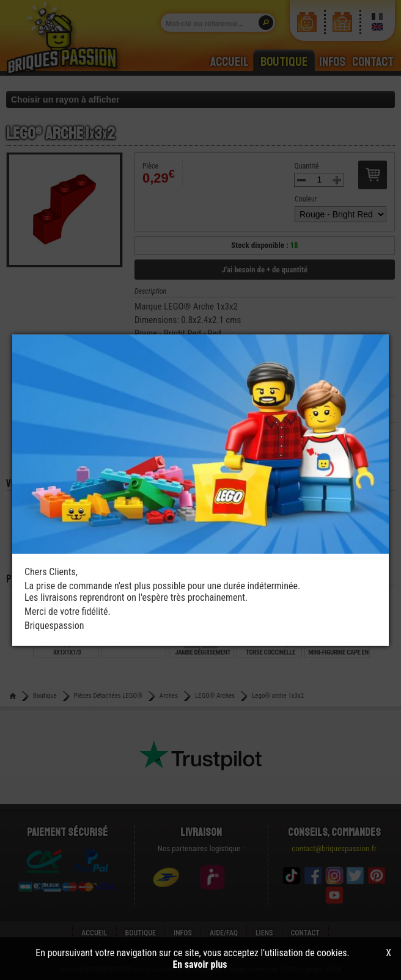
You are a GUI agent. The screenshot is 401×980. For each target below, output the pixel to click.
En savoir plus (200, 964)
